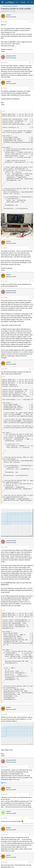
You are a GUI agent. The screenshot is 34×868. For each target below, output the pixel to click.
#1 (33, 22)
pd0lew (4, 11)
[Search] (32, 2)
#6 (33, 297)
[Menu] (2, 2)
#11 (32, 794)
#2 (33, 63)
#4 (33, 248)
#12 (32, 818)
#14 (32, 862)
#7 (33, 369)
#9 (33, 714)
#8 (33, 547)
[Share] (30, 22)
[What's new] (28, 2)
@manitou (21, 352)
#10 (32, 767)
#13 (32, 834)
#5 (33, 281)
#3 (33, 88)
